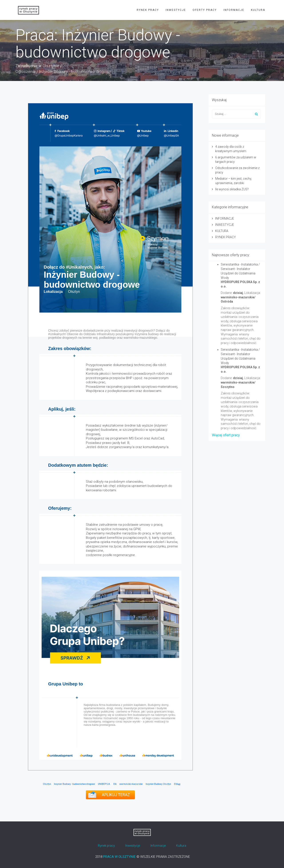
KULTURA (258, 10)
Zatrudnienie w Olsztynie (37, 66)
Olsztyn (47, 784)
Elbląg (177, 784)
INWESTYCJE (176, 10)
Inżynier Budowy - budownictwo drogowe (74, 784)
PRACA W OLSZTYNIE (119, 857)
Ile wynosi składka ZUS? (232, 189)
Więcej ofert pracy (226, 435)
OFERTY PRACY (205, 10)
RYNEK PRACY (148, 10)
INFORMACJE (234, 10)
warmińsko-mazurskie (131, 784)
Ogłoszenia (26, 72)
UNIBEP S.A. (104, 784)
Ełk (115, 784)
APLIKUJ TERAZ (116, 795)
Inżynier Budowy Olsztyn (158, 784)
